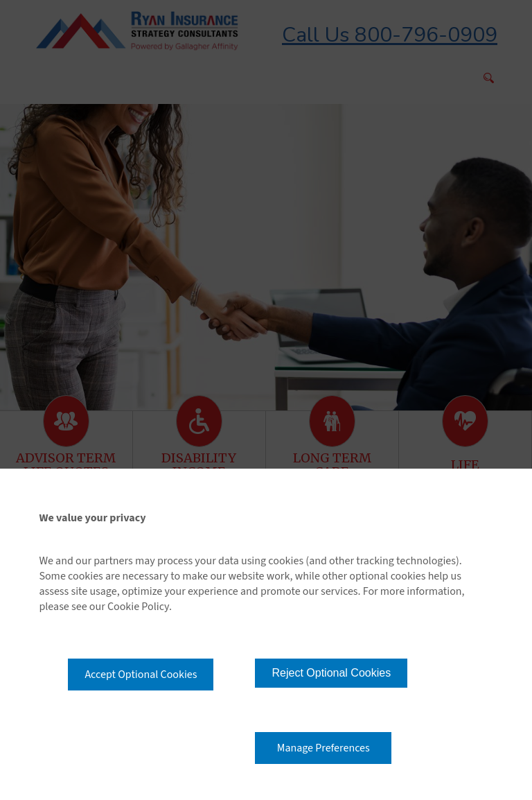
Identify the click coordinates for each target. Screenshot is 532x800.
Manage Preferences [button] (323, 748)
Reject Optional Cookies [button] (331, 673)
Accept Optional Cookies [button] (141, 675)
